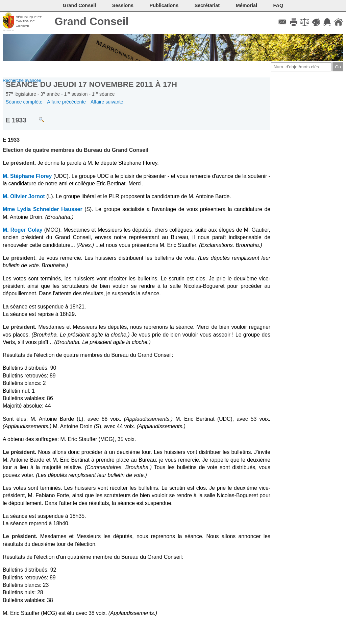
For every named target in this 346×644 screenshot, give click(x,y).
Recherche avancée (22, 80)
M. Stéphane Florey (27, 176)
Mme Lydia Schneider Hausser (43, 209)
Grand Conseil (92, 21)
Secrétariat (207, 5)
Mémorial (246, 5)
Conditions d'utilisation (305, 22)
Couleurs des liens (316, 22)
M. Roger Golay (23, 230)
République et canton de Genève (29, 21)
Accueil (338, 22)
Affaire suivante (107, 102)
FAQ (278, 5)
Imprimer (293, 22)
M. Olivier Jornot (24, 196)
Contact (282, 22)
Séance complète (24, 102)
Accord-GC (327, 22)
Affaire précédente (66, 102)
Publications (164, 5)
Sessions (123, 5)
